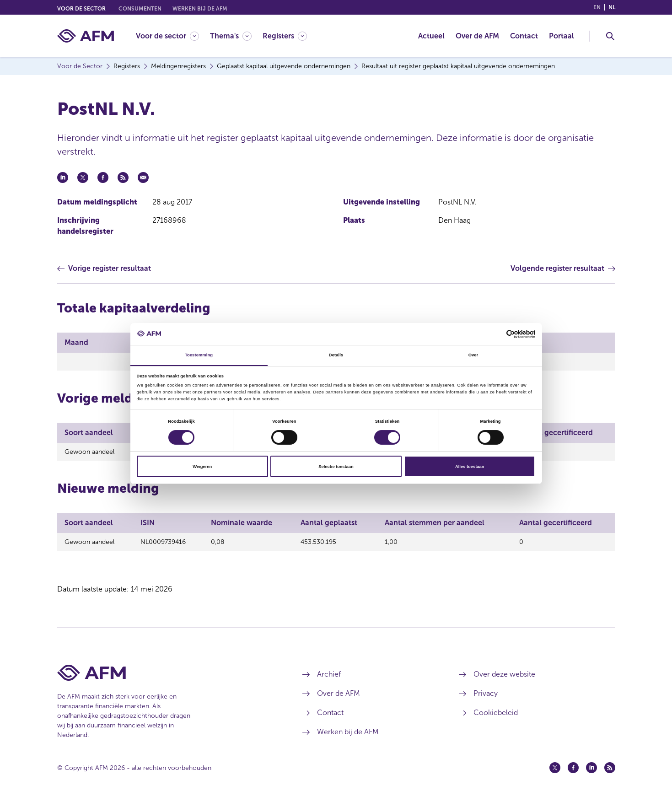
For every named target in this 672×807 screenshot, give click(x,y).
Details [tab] (336, 355)
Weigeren (202, 467)
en (597, 7)
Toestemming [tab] (199, 355)
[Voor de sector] (167, 36)
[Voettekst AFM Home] (166, 677)
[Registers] (285, 36)
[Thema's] (231, 36)
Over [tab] (473, 355)
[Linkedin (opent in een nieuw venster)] (591, 772)
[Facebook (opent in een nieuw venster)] (573, 772)
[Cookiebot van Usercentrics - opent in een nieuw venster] (495, 334)
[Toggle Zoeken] (610, 36)
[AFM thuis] (86, 36)
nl (612, 7)
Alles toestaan (470, 467)
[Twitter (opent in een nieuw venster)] (555, 772)
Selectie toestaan (336, 467)
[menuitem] (173, 36)
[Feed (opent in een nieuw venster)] (610, 772)
